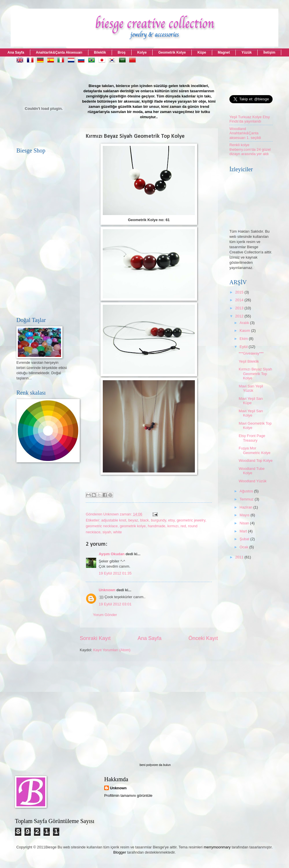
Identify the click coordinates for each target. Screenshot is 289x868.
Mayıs (245, 515)
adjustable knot (114, 520)
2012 (240, 316)
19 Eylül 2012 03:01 (115, 604)
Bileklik (100, 52)
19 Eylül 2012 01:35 (115, 573)
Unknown (107, 590)
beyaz (133, 520)
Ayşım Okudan (112, 554)
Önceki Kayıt (203, 638)
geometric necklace (102, 526)
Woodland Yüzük (253, 481)
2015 (240, 292)
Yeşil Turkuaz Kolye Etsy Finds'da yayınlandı (250, 119)
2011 (240, 557)
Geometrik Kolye (172, 52)
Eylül (244, 347)
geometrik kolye (133, 526)
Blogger (120, 852)
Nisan (245, 523)
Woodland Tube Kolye (252, 471)
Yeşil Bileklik (249, 361)
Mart (244, 531)
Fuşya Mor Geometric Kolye (254, 450)
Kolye (142, 52)
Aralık (245, 323)
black (144, 520)
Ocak (244, 547)
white (117, 532)
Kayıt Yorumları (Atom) (112, 650)
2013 (240, 308)
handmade (156, 526)
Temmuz (247, 499)
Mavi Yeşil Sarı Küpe (251, 401)
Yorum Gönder (105, 615)
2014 (240, 300)
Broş (122, 52)
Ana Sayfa (16, 52)
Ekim (244, 339)
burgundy (158, 520)
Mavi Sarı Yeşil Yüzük (251, 388)
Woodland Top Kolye (256, 461)
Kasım (245, 331)
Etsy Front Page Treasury (252, 438)
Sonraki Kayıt (95, 638)
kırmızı (173, 526)
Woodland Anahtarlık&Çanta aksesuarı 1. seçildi (245, 133)
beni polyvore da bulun (155, 765)
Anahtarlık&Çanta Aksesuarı (59, 52)
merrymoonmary (217, 847)
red (183, 526)
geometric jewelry (191, 520)
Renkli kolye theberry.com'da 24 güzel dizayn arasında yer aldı (250, 149)
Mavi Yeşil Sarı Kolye (251, 413)
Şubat (245, 539)
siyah (107, 532)
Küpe (202, 52)
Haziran (246, 507)
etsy (171, 520)
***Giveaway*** (251, 353)
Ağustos (247, 491)
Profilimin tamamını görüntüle (128, 795)
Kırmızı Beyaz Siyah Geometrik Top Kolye (255, 374)
